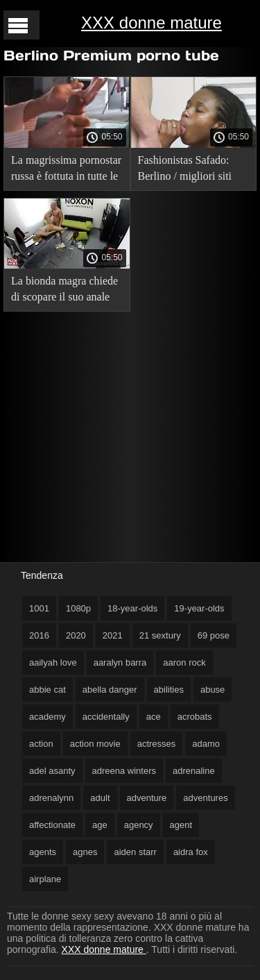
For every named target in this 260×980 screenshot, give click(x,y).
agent (181, 825)
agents (43, 852)
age (100, 825)
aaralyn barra (120, 662)
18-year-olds (132, 608)
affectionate (52, 825)
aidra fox (191, 852)
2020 (76, 635)
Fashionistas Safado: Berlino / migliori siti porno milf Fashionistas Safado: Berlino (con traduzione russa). (190, 170)
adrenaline (194, 771)
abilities (169, 690)
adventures (205, 798)
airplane (45, 879)
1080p (78, 608)
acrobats (195, 717)
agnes (85, 852)
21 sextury (160, 635)
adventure (147, 798)
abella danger (110, 690)
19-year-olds (199, 608)
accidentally (106, 717)
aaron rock (184, 662)
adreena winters (124, 771)
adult (100, 798)
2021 (113, 635)
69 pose (214, 635)
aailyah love (53, 662)
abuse (213, 690)
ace (154, 717)
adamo (206, 744)
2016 (39, 635)
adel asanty (52, 771)
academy (47, 717)
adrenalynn (51, 798)
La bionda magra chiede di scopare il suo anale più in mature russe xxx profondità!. (64, 291)
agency (139, 825)
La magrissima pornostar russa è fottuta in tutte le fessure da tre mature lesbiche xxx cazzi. (66, 170)
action (41, 744)
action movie (95, 744)
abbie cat (47, 690)
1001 (39, 608)
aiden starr (135, 852)
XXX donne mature (151, 23)
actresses (157, 744)
